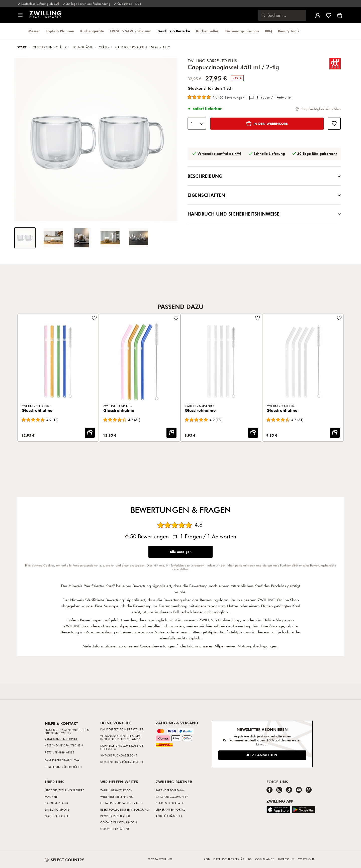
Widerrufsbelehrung (117, 797)
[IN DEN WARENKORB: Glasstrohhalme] (90, 433)
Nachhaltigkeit (57, 816)
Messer (34, 31)
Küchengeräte (92, 31)
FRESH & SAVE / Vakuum (131, 31)
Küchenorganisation (242, 31)
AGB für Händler (169, 816)
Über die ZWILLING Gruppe (64, 790)
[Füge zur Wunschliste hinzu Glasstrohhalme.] (94, 318)
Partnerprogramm (170, 790)
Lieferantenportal (170, 809)
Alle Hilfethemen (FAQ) (63, 760)
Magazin (52, 797)
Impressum (286, 859)
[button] (20, 15)
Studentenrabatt (169, 803)
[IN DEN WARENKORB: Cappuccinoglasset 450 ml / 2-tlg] (267, 124)
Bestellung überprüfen (63, 767)
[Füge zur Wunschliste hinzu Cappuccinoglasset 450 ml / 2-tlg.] (334, 124)
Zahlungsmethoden (116, 790)
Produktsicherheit (115, 816)
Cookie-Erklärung (115, 829)
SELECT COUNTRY (64, 860)
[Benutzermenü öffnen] (318, 15)
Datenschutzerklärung (232, 859)
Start (22, 47)
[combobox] (197, 124)
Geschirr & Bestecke (174, 31)
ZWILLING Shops (57, 809)
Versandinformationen (64, 745)
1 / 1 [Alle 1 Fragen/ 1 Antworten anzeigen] (275, 97)
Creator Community (172, 797)
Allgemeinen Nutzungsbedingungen (246, 646)
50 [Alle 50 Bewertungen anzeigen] (232, 98)
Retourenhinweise (59, 752)
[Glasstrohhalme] (58, 378)
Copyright (306, 859)
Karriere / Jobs (56, 803)
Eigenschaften (264, 195)
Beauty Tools (289, 31)
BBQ (268, 31)
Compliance (265, 859)
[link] (45, 15)
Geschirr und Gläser (50, 47)
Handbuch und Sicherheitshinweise (264, 214)
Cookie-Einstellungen (119, 822)
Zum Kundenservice (61, 739)
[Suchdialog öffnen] (282, 15)
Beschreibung (264, 176)
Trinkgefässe (83, 47)
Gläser (105, 47)
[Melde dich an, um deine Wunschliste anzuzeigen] (329, 15)
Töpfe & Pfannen (60, 31)
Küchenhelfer (207, 31)
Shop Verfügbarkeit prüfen (318, 109)
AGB (207, 859)
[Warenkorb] (340, 15)
